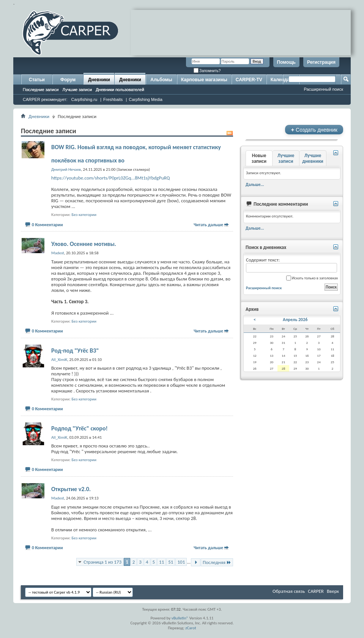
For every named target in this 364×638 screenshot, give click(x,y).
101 (181, 562)
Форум (68, 80)
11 (162, 562)
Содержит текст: (292, 265)
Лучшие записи (77, 90)
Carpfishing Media (146, 99)
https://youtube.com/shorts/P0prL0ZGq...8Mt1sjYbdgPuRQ (110, 178)
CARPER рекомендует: (45, 99)
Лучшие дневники (313, 158)
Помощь (286, 62)
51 (171, 562)
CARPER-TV (249, 80)
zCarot (191, 628)
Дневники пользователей (120, 90)
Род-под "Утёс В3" (75, 351)
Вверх (333, 591)
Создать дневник (314, 130)
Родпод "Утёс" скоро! (80, 428)
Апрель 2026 (295, 320)
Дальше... (255, 184)
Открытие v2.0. (71, 489)
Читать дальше (208, 225)
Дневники (99, 80)
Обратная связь (289, 591)
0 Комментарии (47, 225)
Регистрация (321, 62)
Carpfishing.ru (84, 99)
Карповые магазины (204, 80)
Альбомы (161, 80)
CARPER (316, 591)
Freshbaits (113, 99)
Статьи (37, 80)
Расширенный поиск (323, 89)
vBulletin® (180, 618)
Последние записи (41, 90)
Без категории (84, 215)
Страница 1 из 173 (102, 562)
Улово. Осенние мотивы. (84, 244)
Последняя (217, 562)
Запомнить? (207, 71)
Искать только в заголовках (312, 278)
